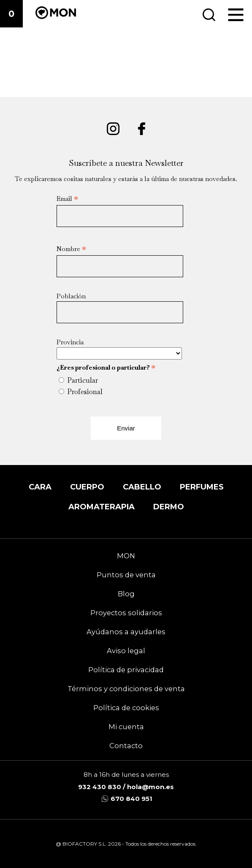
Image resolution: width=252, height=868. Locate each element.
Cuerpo (87, 487)
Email (67, 199)
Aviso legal (126, 651)
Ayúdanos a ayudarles (126, 632)
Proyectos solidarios (126, 613)
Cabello (142, 487)
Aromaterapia (102, 507)
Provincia (70, 342)
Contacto (126, 746)
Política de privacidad (126, 670)
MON (126, 556)
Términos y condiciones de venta (126, 689)
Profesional (85, 392)
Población (71, 296)
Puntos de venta (126, 575)
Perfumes (202, 487)
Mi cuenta (126, 727)
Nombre (71, 249)
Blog (126, 594)
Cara (40, 487)
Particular (83, 380)
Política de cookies (126, 708)
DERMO (169, 507)
